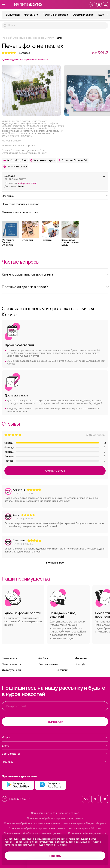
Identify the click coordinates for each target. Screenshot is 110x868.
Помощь (55, 762)
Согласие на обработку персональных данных (55, 818)
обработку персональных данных (75, 842)
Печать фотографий (55, 15)
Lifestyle (80, 664)
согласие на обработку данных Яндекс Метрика (30, 845)
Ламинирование (48, 664)
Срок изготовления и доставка (55, 204)
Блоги (55, 746)
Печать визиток (12, 664)
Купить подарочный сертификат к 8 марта (25, 59)
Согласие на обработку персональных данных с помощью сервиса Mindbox (55, 828)
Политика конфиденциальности (87, 833)
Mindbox (62, 845)
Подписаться (55, 722)
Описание (55, 196)
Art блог (43, 658)
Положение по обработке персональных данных (33, 833)
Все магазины (55, 754)
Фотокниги (31, 15)
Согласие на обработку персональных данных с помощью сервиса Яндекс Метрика (55, 823)
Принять (55, 856)
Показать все (55, 562)
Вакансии (62, 670)
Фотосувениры (11, 670)
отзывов (24, 53)
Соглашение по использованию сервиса (55, 813)
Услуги (55, 737)
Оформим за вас (83, 15)
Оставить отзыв (55, 471)
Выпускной (13, 15)
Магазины (81, 658)
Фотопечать (10, 658)
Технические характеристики (55, 212)
